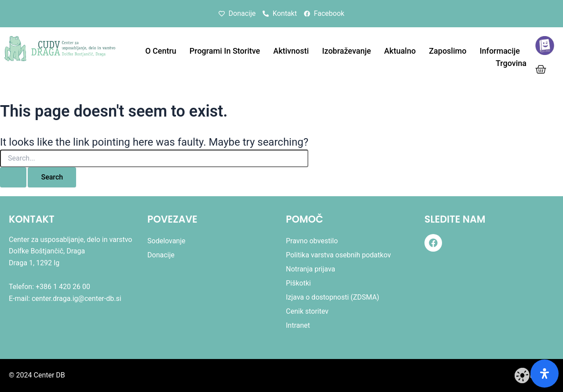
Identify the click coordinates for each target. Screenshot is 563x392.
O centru (161, 51)
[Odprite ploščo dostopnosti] (545, 374)
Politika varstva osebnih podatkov (338, 255)
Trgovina (511, 63)
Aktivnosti (291, 51)
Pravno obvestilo (312, 241)
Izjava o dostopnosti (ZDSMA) (333, 297)
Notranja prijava (311, 269)
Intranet (298, 325)
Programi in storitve (225, 51)
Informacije (500, 51)
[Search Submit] (13, 177)
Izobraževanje (346, 51)
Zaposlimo (448, 51)
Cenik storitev (307, 311)
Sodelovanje (166, 241)
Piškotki (298, 283)
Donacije (161, 255)
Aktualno (400, 51)
